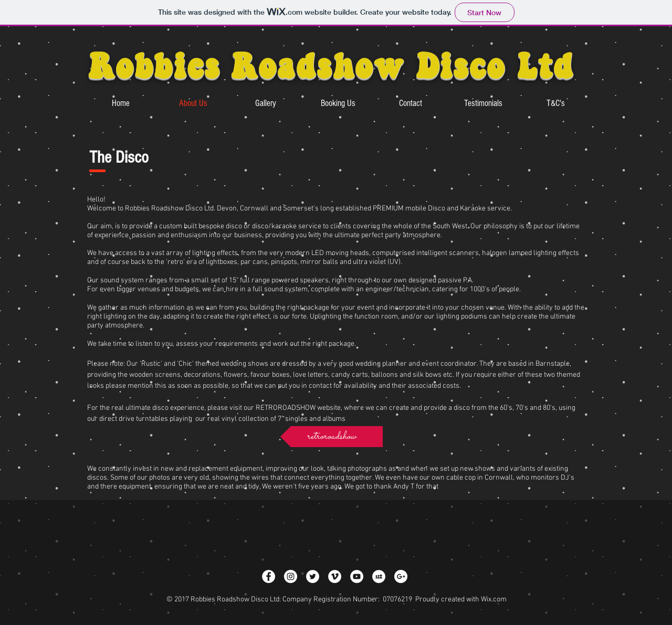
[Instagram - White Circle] (291, 576)
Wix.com (494, 600)
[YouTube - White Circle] (357, 576)
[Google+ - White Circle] (401, 576)
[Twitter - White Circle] (313, 576)
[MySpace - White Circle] (379, 576)
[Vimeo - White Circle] (335, 576)
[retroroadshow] (332, 437)
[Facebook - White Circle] (269, 576)
